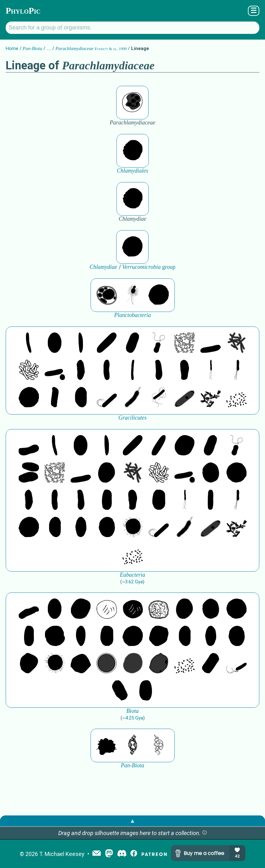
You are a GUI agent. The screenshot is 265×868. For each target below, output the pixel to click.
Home (12, 48)
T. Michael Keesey (62, 854)
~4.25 (133, 718)
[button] (205, 833)
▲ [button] (133, 821)
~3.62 (132, 582)
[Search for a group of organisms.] (132, 28)
